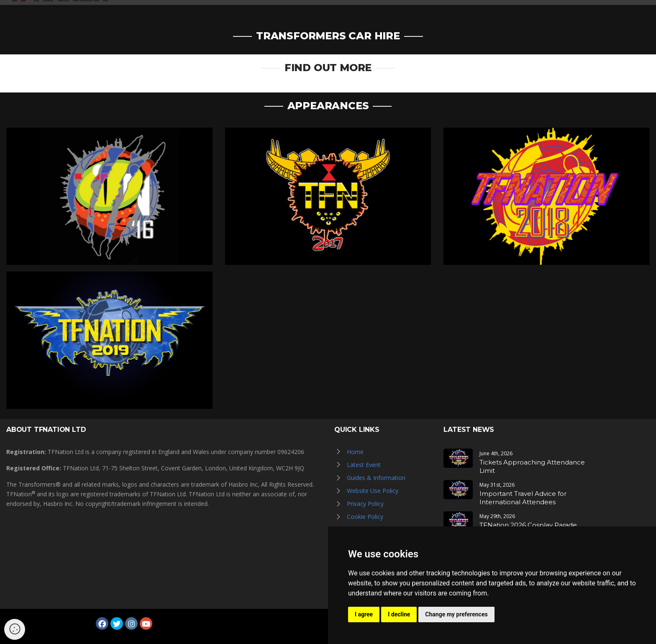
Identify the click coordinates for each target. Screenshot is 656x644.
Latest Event (364, 465)
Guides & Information (376, 478)
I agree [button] (364, 614)
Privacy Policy (365, 504)
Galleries (371, 14)
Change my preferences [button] (456, 614)
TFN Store (471, 14)
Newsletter (521, 14)
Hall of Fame (421, 14)
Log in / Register (585, 14)
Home (355, 452)
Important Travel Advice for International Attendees (523, 498)
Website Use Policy (373, 491)
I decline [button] (399, 614)
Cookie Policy (365, 517)
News (333, 14)
